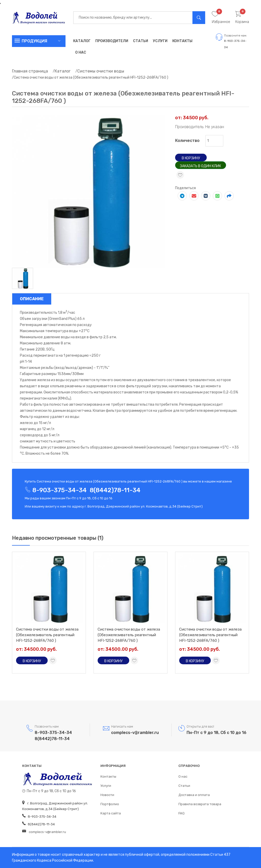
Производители (112, 41)
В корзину (191, 158)
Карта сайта (111, 813)
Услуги (160, 41)
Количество (187, 141)
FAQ (181, 813)
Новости (107, 795)
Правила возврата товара (200, 804)
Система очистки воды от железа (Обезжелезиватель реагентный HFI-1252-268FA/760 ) (47, 635)
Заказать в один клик (200, 166)
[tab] (23, 278)
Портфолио (110, 804)
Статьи (141, 41)
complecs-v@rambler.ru (135, 733)
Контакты (182, 41)
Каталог (82, 41)
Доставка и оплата (194, 795)
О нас (81, 52)
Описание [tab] (32, 299)
